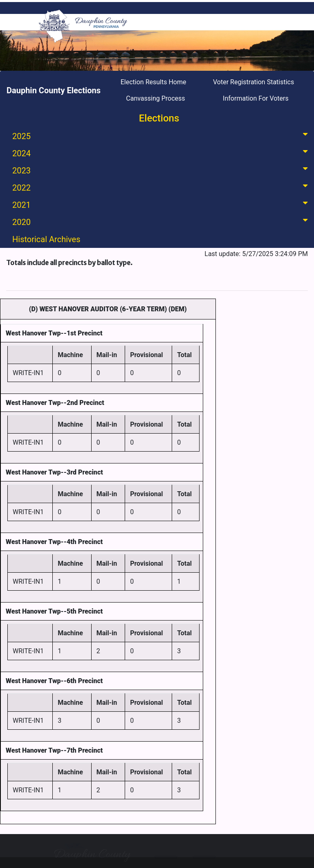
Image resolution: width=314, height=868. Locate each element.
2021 (161, 204)
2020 (161, 221)
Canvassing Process (155, 98)
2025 (161, 136)
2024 (161, 153)
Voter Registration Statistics (253, 82)
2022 (161, 187)
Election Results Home (154, 82)
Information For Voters (256, 98)
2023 (161, 170)
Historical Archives (46, 239)
